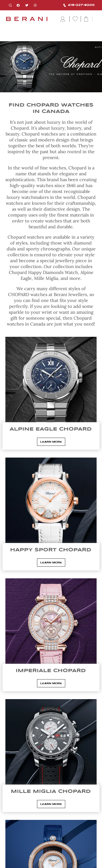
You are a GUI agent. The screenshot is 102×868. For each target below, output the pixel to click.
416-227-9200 (79, 5)
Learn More (51, 442)
